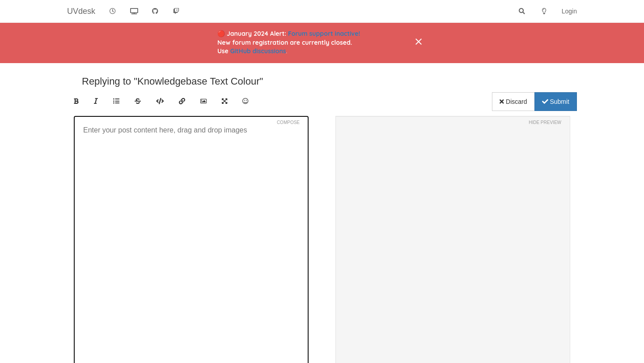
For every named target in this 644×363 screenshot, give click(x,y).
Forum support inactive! (324, 34)
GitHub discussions (258, 51)
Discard (513, 102)
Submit (556, 102)
